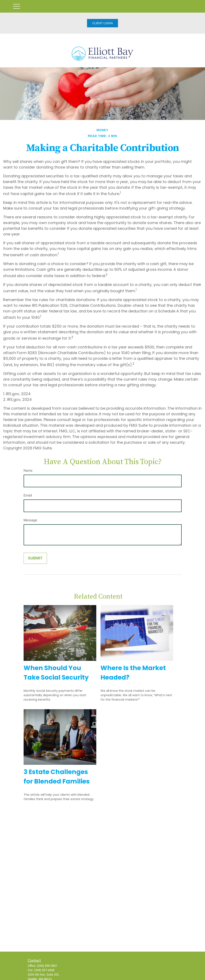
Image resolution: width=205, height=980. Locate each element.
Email (28, 495)
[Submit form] (35, 558)
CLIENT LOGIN (102, 23)
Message (30, 520)
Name (28, 471)
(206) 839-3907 (47, 966)
